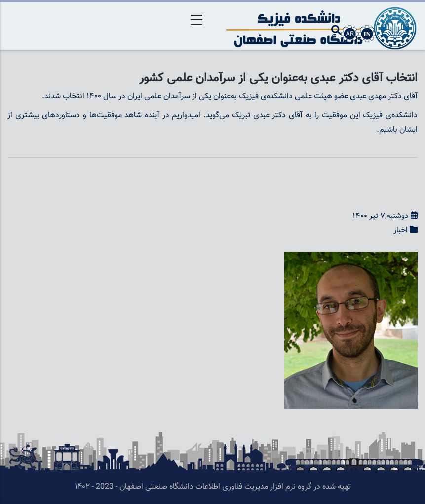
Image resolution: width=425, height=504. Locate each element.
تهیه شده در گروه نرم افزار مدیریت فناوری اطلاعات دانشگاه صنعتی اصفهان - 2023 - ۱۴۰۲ (213, 487)
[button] (351, 259)
